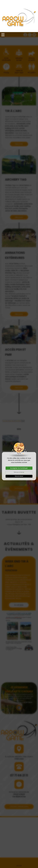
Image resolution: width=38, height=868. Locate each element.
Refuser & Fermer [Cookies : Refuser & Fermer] (19, 440)
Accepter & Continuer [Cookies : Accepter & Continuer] (19, 436)
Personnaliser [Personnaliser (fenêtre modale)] (19, 444)
